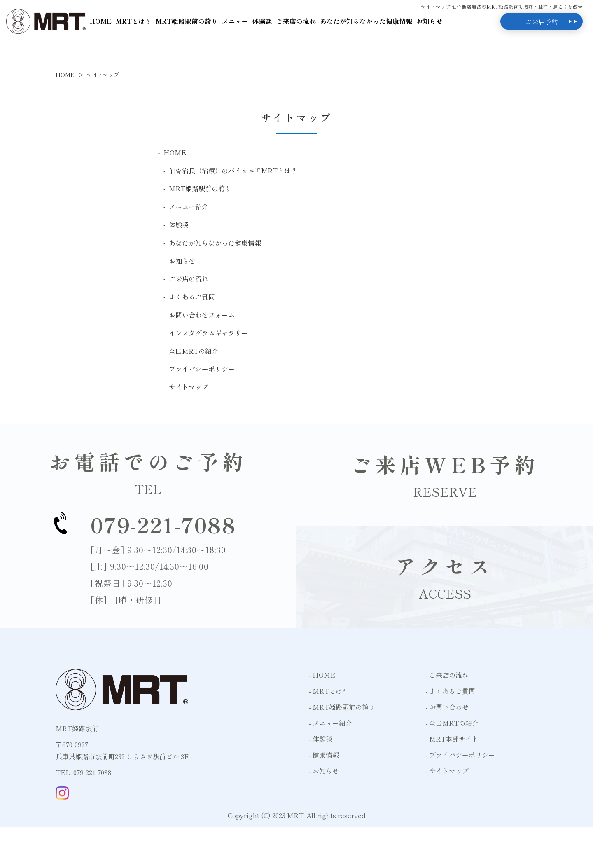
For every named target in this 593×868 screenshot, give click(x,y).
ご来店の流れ (296, 21)
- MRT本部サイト (452, 739)
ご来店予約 (542, 21)
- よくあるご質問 (450, 691)
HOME (101, 21)
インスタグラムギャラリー (208, 333)
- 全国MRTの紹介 (452, 723)
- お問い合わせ (447, 707)
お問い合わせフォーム (202, 315)
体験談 (262, 21)
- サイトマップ (447, 771)
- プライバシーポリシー (460, 755)
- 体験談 (321, 739)
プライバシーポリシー (202, 369)
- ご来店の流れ (447, 675)
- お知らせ (324, 771)
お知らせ (430, 21)
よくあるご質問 (192, 297)
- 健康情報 (324, 755)
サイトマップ (189, 387)
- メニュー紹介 (330, 723)
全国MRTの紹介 (194, 351)
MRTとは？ (134, 21)
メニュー (235, 21)
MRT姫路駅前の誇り (187, 21)
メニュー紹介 (189, 206)
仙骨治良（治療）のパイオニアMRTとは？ (233, 171)
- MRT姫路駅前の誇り (342, 707)
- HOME (322, 675)
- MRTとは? (327, 691)
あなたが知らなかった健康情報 (366, 21)
